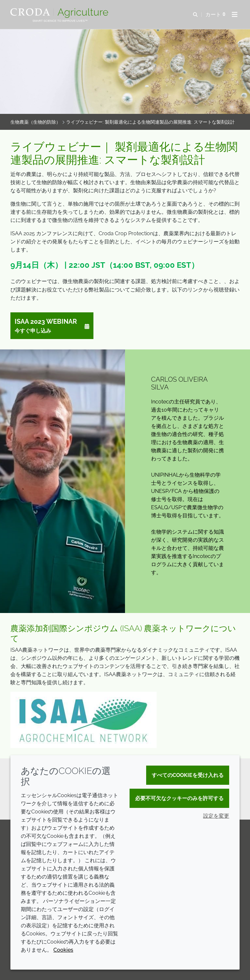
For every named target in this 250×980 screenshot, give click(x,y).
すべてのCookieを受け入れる (188, 775)
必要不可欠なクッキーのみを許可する (179, 798)
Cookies (63, 950)
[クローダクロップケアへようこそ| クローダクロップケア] (60, 13)
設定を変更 (216, 816)
